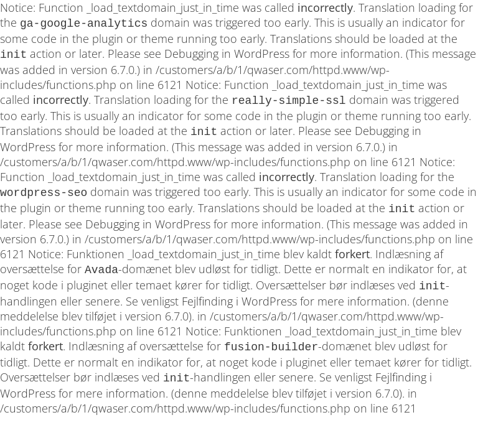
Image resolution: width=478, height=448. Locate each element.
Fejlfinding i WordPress (239, 291)
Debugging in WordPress (227, 52)
